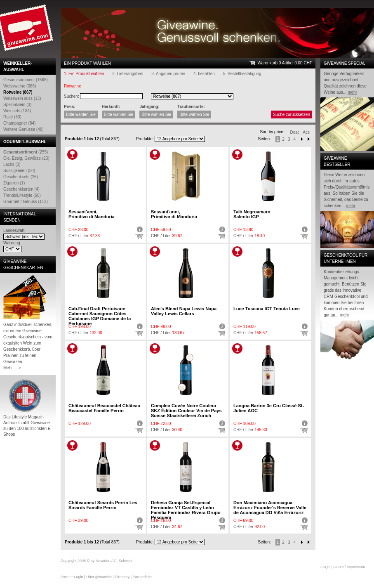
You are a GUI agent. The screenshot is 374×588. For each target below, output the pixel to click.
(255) (26, 152)
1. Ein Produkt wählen (84, 74)
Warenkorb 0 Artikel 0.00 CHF (285, 63)
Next (302, 139)
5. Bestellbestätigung (242, 74)
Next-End (309, 139)
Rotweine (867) (18, 92)
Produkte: (145, 139)
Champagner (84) (19, 123)
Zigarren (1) (14, 183)
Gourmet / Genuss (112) (26, 202)
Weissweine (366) (20, 86)
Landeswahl (14, 230)
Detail (139, 229)
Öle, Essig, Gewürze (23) (26, 158)
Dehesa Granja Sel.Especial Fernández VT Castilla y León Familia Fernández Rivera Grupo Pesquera (186, 510)
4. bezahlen (204, 74)
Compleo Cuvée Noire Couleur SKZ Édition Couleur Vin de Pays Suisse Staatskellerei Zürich (186, 411)
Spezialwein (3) (17, 105)
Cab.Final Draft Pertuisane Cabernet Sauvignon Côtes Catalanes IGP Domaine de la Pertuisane (100, 316)
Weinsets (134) (17, 111)
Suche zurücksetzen (292, 115)
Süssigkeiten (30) (19, 171)
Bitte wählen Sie (81, 115)
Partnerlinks (143, 577)
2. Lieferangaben (128, 74)
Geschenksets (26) (21, 177)
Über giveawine (99, 577)
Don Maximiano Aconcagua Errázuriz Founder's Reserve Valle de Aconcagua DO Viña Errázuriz (270, 508)
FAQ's (325, 567)
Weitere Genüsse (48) (24, 129)
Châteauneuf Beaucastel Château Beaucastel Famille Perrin (104, 408)
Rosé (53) (12, 117)
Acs (306, 132)
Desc (295, 132)
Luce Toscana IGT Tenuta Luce (267, 309)
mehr (352, 92)
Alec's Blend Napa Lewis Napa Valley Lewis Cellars (184, 311)
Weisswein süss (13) (22, 98)
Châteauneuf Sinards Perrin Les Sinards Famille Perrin (103, 505)
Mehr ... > (12, 368)
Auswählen (139, 237)
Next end (309, 542)
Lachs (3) (12, 164)
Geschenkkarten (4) (21, 189)
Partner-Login (72, 577)
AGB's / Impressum (349, 567)
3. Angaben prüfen (168, 74)
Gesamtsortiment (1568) (26, 80)
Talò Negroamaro (252, 214)
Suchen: (72, 96)
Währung (12, 243)
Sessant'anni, (92, 214)
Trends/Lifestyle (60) (22, 195)
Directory (122, 577)
